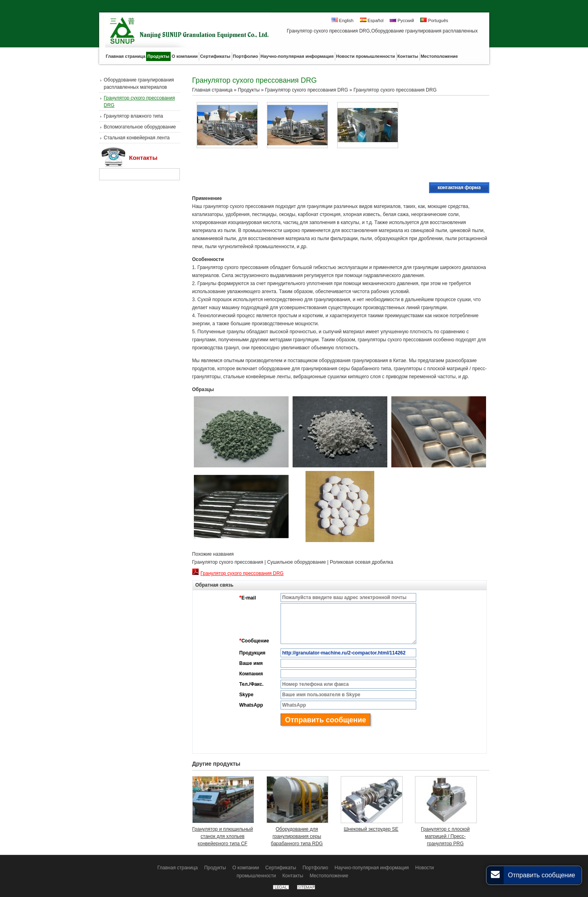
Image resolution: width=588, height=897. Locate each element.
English (343, 20)
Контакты (143, 158)
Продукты (249, 90)
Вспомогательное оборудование (140, 127)
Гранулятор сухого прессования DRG (139, 102)
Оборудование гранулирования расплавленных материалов (139, 84)
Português (434, 20)
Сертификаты (281, 868)
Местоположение (329, 876)
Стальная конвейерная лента (137, 138)
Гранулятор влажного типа (134, 116)
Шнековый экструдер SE (371, 829)
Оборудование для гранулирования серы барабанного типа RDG (297, 836)
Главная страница (213, 90)
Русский (402, 20)
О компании (246, 868)
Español (372, 20)
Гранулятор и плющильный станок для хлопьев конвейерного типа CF (223, 836)
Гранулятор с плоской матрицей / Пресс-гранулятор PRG (445, 836)
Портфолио (315, 868)
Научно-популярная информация (372, 868)
